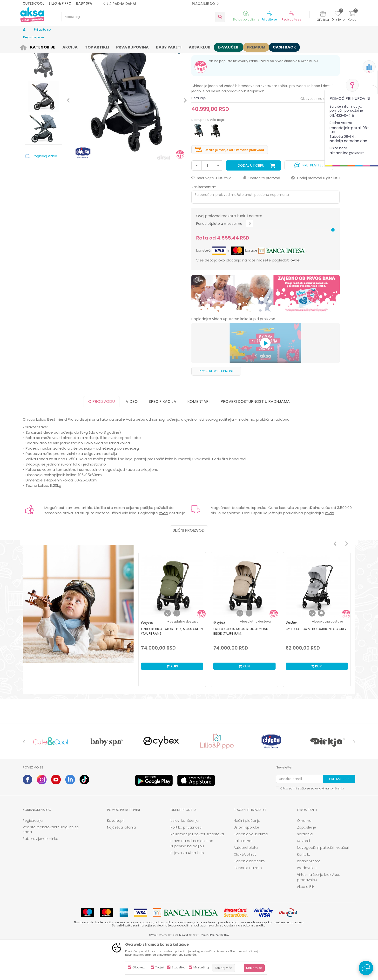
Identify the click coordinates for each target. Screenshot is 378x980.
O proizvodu (101, 439)
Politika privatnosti (186, 865)
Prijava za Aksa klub (187, 890)
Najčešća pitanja (121, 865)
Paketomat (243, 878)
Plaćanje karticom (249, 898)
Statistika (179, 967)
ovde (295, 298)
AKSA (26, 46)
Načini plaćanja (247, 858)
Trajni (159, 967)
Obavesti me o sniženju (320, 136)
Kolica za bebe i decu (100, 46)
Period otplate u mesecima (219, 261)
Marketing (201, 967)
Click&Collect (245, 892)
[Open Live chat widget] (366, 968)
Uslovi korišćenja (185, 858)
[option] (161, 4)
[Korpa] (352, 17)
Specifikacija (162, 439)
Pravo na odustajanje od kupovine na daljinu (192, 881)
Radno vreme (309, 898)
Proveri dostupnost (216, 408)
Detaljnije (199, 135)
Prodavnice (307, 905)
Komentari (198, 439)
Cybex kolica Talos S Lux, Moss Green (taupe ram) (172, 669)
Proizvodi (40, 46)
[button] (143, 17)
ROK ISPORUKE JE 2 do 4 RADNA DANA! (161, 4)
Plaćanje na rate (248, 905)
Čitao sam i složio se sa (312, 826)
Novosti (303, 878)
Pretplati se (309, 202)
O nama (304, 858)
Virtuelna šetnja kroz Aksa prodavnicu (319, 915)
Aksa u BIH (306, 924)
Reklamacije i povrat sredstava (197, 871)
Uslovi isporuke (246, 865)
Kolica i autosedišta (65, 46)
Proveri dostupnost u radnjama (255, 439)
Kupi (172, 704)
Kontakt (304, 892)
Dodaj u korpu (251, 203)
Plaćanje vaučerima (251, 871)
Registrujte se (291, 20)
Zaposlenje (307, 865)
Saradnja (305, 871)
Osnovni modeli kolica (135, 46)
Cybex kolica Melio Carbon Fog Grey (316, 666)
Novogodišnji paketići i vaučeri (323, 885)
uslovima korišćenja (330, 826)
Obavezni (140, 967)
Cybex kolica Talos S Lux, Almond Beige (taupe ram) (241, 669)
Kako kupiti (116, 858)
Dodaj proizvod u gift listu (315, 215)
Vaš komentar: (204, 224)
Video (132, 439)
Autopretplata (246, 885)
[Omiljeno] (338, 14)
